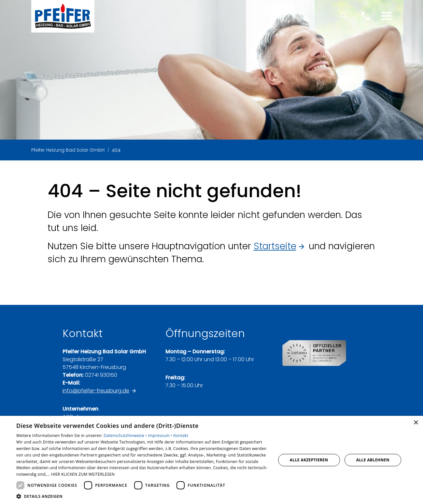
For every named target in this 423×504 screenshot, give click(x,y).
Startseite (275, 246)
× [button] (416, 423)
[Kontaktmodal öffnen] (366, 16)
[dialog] (211, 460)
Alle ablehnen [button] (373, 460)
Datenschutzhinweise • (126, 436)
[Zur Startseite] (63, 16)
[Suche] (345, 16)
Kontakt (181, 436)
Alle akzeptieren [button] (309, 460)
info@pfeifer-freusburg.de (96, 391)
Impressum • (161, 436)
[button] (387, 16)
